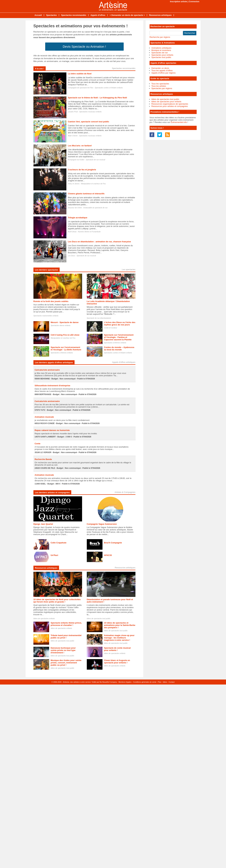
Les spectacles (129, 269)
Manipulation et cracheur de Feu (93, 184)
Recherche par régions (160, 37)
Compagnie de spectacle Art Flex (81, 88)
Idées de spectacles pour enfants (166, 102)
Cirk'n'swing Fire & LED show (65, 335)
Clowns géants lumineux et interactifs (86, 194)
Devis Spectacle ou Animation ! (84, 47)
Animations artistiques (161, 48)
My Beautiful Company (108, 682)
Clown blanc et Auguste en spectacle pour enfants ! (117, 661)
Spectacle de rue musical (96, 160)
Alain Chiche (73, 136)
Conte (38, 444)
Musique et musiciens (161, 50)
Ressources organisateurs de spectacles (170, 104)
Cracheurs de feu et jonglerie (82, 170)
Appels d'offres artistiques (124, 362)
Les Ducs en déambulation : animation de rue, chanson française (100, 242)
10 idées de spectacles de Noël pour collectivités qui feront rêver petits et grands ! (57, 601)
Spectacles (51, 15)
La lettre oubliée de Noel (80, 74)
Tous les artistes (159, 86)
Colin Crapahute (59, 543)
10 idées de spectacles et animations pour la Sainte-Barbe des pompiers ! (120, 625)
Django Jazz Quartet (43, 524)
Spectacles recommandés (74, 15)
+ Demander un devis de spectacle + (127, 15)
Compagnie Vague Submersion (102, 524)
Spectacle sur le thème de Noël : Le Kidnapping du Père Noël (97, 98)
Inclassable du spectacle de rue (95, 208)
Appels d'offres (98, 15)
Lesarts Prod (73, 112)
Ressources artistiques (160, 15)
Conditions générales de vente (145, 682)
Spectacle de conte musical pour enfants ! (117, 649)
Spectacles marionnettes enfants (46, 316)
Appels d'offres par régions (164, 73)
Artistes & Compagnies (125, 492)
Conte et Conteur (111, 328)
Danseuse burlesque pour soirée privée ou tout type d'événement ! (63, 650)
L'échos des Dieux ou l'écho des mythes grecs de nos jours (120, 324)
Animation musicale (44, 417)
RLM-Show (72, 232)
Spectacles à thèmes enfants (115, 343)
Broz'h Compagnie (113, 543)
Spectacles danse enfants (61, 325)
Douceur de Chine (75, 208)
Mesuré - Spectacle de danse (65, 322)
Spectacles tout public (161, 57)
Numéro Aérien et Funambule (89, 232)
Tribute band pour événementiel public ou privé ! (66, 637)
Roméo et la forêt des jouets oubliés (51, 301)
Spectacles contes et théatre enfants (109, 88)
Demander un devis (160, 68)
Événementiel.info (179, 122)
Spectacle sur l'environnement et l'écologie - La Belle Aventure (66, 348)
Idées (165, 682)
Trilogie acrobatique (78, 218)
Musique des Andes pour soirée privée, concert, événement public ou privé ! (66, 663)
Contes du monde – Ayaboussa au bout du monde (119, 348)
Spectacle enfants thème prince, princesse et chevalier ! (66, 624)
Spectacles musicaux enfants (90, 112)
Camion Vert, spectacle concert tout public (89, 122)
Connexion (194, 1)
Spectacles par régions (162, 88)
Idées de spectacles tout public (99, 618)
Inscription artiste (179, 1)
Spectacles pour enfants (162, 55)
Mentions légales (125, 682)
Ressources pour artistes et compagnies (170, 106)
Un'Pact (54, 555)
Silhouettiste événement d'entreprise (52, 386)
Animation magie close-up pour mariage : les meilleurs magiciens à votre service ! (119, 638)
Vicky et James (74, 184)
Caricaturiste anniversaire (47, 370)
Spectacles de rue (160, 53)
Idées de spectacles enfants (44, 618)
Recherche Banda (43, 459)
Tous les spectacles (160, 84)
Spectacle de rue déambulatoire (99, 318)
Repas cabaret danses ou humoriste (52, 430)
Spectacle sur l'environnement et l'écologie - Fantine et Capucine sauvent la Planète (119, 337)
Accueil (38, 15)
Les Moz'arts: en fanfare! (80, 146)
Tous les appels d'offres (162, 70)
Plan (160, 682)
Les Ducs (72, 256)
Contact (172, 682)
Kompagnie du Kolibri (76, 160)
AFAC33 (108, 555)
